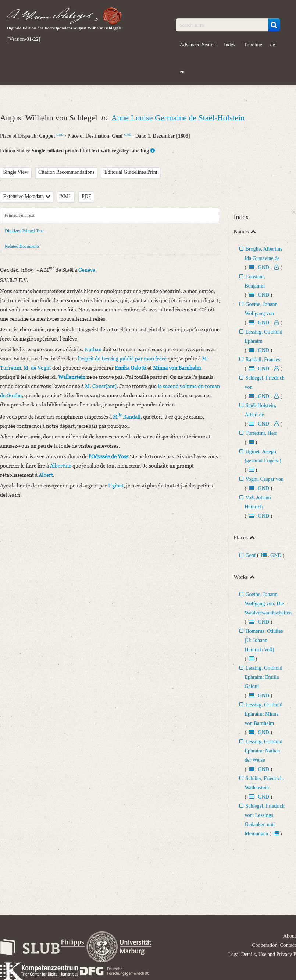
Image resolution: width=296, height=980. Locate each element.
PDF (86, 196)
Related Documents (22, 246)
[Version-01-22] (24, 39)
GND (60, 135)
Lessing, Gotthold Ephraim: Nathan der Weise (263, 751)
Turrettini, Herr (261, 433)
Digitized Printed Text (24, 231)
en (182, 72)
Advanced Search (198, 45)
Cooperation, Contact (274, 945)
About (290, 936)
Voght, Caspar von (264, 479)
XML (66, 196)
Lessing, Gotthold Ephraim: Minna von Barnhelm (263, 714)
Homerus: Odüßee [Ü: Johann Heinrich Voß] (264, 640)
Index (230, 45)
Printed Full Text (20, 215)
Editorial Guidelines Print (131, 172)
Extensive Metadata (27, 196)
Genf (250, 555)
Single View (16, 172)
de (273, 45)
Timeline (253, 45)
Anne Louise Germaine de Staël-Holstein (178, 118)
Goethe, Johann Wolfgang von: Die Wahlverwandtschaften (268, 604)
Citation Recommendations (66, 172)
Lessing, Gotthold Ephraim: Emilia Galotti (263, 677)
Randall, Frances (263, 359)
